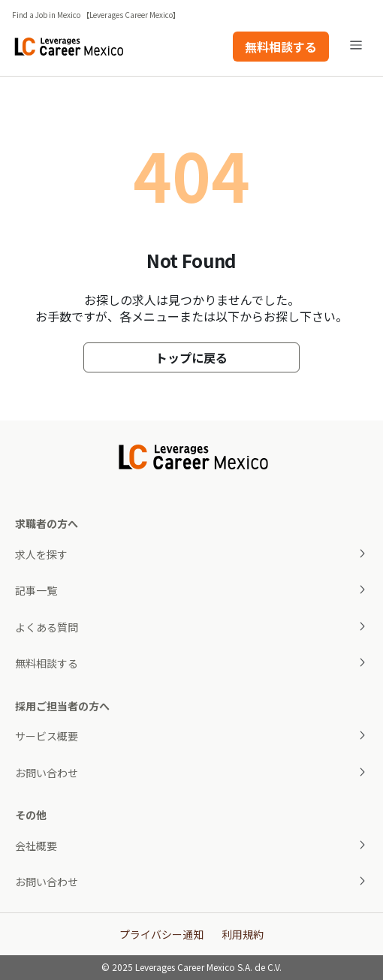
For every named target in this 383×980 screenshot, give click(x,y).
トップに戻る (191, 357)
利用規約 (243, 934)
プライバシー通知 (161, 934)
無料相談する (281, 47)
